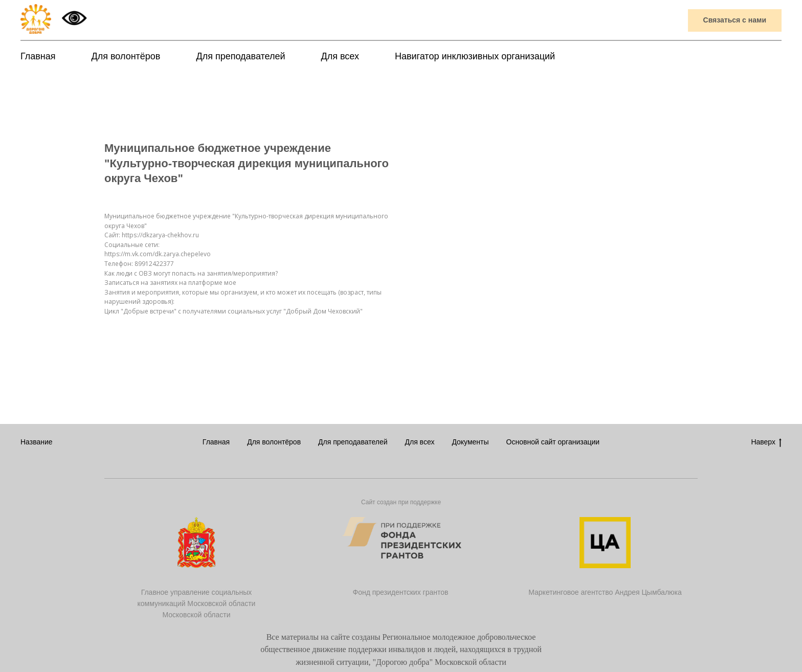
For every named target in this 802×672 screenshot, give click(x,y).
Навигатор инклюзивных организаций (475, 56)
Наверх (766, 442)
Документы (470, 442)
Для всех (340, 56)
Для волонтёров (126, 56)
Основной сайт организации (553, 442)
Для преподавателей (240, 56)
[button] (735, 21)
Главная (38, 56)
